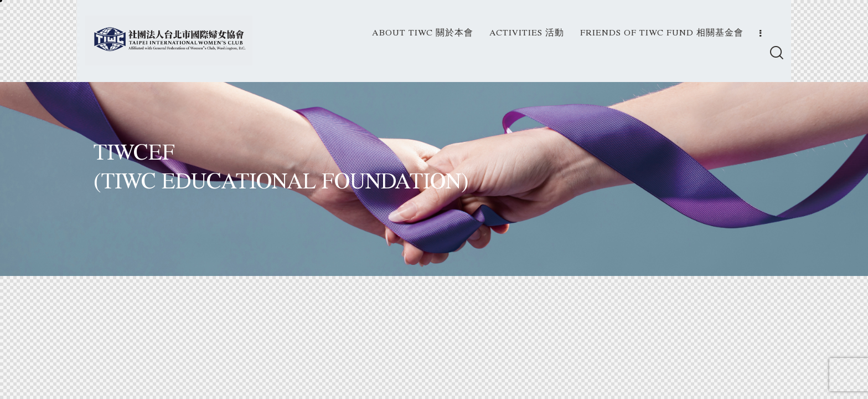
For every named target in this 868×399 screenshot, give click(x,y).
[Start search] (776, 54)
